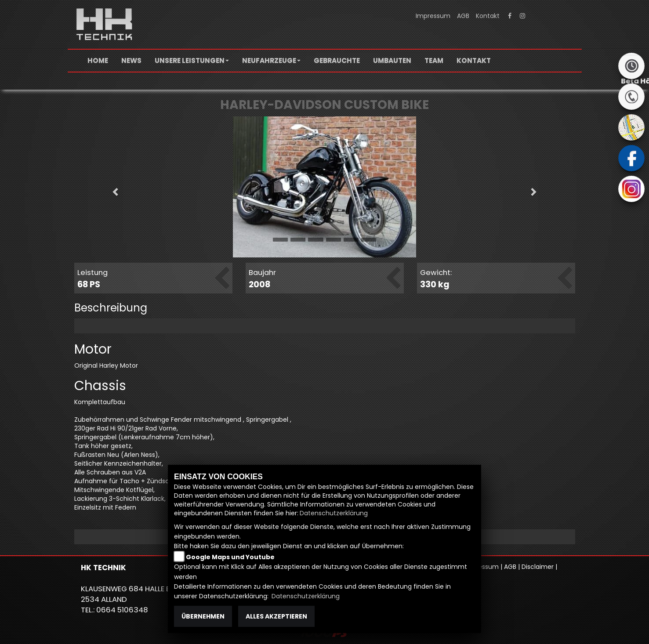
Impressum (433, 16)
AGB (463, 16)
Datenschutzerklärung (334, 513)
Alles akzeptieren (276, 616)
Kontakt (488, 16)
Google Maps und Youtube (230, 557)
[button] (192, 61)
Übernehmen (203, 616)
